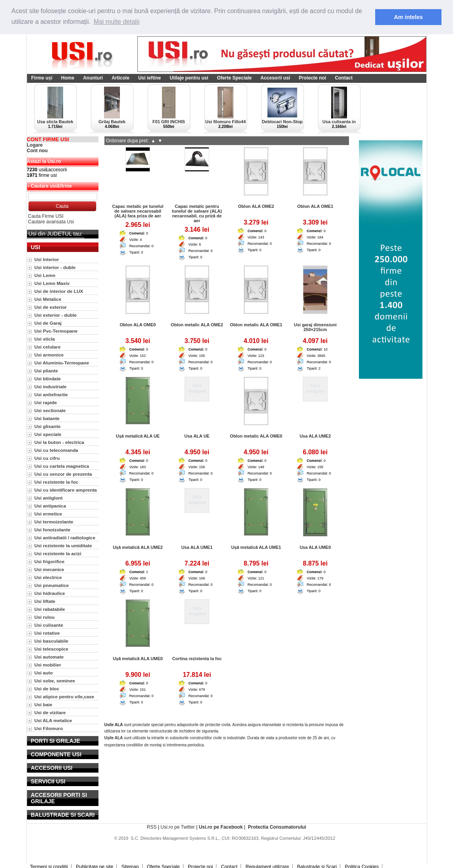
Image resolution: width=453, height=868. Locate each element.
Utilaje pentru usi (189, 78)
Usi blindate (48, 379)
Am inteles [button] (408, 17)
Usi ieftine (149, 78)
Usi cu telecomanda (56, 450)
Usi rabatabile (50, 609)
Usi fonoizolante (53, 530)
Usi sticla (45, 339)
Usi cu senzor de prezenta (63, 474)
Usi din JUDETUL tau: (56, 234)
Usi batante (47, 418)
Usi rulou (45, 617)
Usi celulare (48, 347)
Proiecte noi (313, 78)
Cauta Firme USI (46, 216)
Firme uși (42, 78)
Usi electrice (48, 577)
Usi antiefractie (51, 394)
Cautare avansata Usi (51, 222)
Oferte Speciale (234, 78)
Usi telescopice (52, 649)
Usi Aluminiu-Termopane (62, 363)
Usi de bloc (47, 689)
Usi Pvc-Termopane (56, 331)
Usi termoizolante (54, 522)
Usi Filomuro (49, 728)
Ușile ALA (114, 738)
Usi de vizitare (50, 712)
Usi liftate (45, 601)
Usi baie (43, 704)
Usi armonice (49, 355)
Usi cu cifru (47, 458)
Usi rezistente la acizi (58, 553)
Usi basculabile (52, 641)
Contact (344, 78)
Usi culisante (49, 625)
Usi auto (44, 673)
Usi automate (49, 657)
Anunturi (93, 78)
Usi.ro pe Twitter (177, 827)
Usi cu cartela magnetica (62, 466)
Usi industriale (51, 387)
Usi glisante (48, 426)
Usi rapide (46, 402)
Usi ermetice (48, 514)
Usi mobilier (48, 665)
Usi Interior (47, 259)
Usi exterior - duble (56, 315)
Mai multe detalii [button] (117, 22)
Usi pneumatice (52, 585)
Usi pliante (46, 371)
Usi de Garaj (48, 323)
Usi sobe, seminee (55, 681)
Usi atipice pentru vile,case (65, 697)
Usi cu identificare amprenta (66, 490)
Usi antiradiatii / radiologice (65, 538)
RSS (152, 827)
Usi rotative (47, 633)
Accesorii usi (275, 78)
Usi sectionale (50, 410)
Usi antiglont (49, 498)
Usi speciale (48, 434)
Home (68, 78)
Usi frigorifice (50, 561)
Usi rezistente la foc (56, 482)
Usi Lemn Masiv (52, 283)
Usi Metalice (48, 299)
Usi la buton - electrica (59, 442)
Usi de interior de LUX (59, 291)
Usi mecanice (49, 569)
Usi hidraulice (50, 593)
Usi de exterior (51, 307)
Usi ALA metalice (53, 720)
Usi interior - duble (55, 267)
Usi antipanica (50, 506)
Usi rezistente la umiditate (63, 545)
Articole (120, 78)
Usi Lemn (45, 275)
